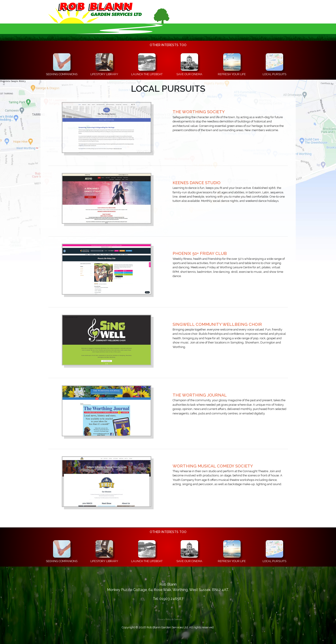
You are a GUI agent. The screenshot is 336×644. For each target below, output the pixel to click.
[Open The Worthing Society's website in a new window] (107, 127)
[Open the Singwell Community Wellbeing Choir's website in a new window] (107, 340)
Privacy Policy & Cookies (170, 619)
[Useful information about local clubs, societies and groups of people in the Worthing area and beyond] (274, 65)
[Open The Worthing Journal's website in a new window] (107, 410)
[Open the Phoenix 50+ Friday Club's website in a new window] (107, 269)
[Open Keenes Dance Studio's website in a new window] (107, 198)
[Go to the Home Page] (111, 17)
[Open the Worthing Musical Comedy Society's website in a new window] (107, 481)
